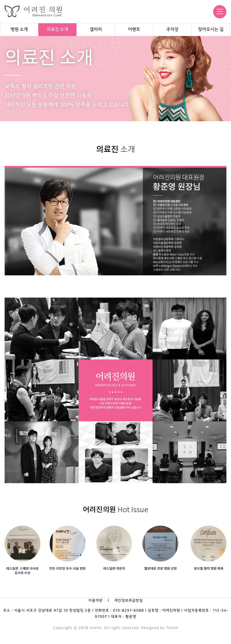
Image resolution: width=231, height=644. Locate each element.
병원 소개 (19, 30)
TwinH (172, 628)
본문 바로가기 (0, 0)
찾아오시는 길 (211, 30)
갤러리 (96, 30)
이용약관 (96, 601)
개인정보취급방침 (129, 601)
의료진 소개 (57, 30)
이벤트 (134, 30)
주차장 (172, 30)
